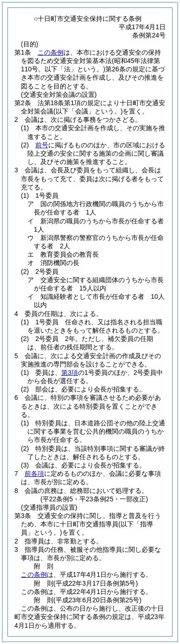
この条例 (51, 52)
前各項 (34, 474)
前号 (42, 145)
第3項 (70, 373)
